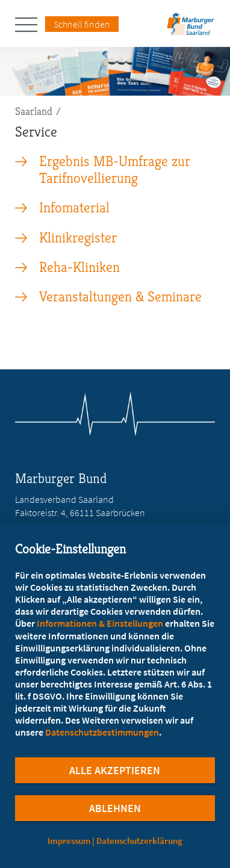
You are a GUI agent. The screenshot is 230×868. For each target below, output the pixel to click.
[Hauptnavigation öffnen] (30, 25)
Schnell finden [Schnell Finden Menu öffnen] (82, 24)
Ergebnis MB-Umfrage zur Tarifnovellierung (115, 170)
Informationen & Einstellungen (100, 623)
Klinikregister (78, 238)
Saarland (34, 111)
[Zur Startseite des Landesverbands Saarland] (191, 27)
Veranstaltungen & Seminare (120, 297)
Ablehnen (115, 808)
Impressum (69, 841)
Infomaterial (74, 208)
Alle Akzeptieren (115, 770)
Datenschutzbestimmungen (102, 732)
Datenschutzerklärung (139, 841)
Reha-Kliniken (79, 267)
